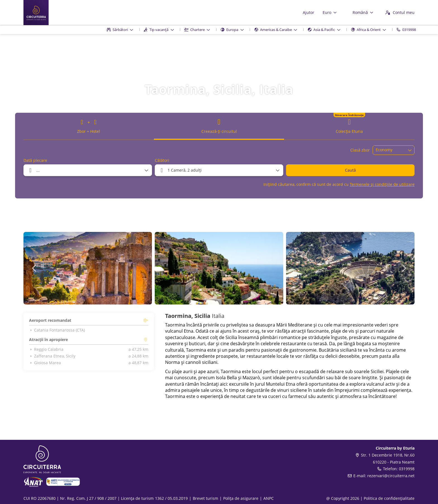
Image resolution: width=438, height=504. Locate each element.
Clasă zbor (360, 150)
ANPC (269, 498)
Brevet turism (205, 498)
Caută (350, 170)
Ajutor (309, 12)
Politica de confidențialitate (389, 498)
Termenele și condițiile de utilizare (382, 184)
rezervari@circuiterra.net (391, 476)
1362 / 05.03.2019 (171, 498)
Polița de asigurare (241, 498)
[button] (35, 268)
